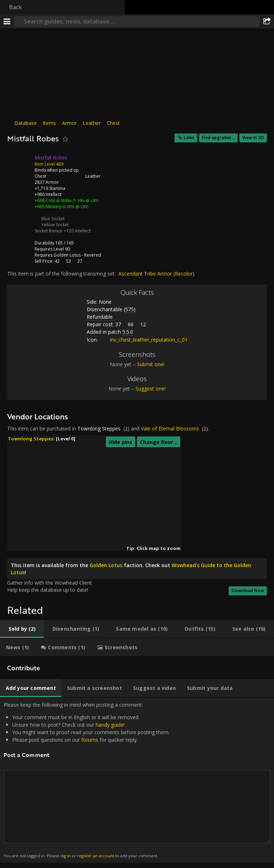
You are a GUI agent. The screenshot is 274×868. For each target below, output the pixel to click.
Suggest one (150, 388)
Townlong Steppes (99, 428)
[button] (73, 511)
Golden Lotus (67, 255)
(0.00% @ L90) (75, 206)
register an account (96, 856)
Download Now (248, 591)
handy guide (110, 725)
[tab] (22, 629)
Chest (113, 123)
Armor (69, 123)
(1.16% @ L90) (85, 200)
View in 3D (253, 138)
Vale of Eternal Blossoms (170, 428)
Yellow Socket (55, 225)
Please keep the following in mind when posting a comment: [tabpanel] (137, 780)
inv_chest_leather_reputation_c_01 (143, 340)
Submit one (150, 364)
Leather (92, 123)
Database (26, 123)
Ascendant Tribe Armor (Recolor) (156, 274)
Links (189, 138)
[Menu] (7, 21)
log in (65, 856)
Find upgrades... (218, 138)
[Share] (267, 21)
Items (49, 123)
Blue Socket (53, 219)
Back (15, 7)
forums (90, 740)
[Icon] (19, 163)
